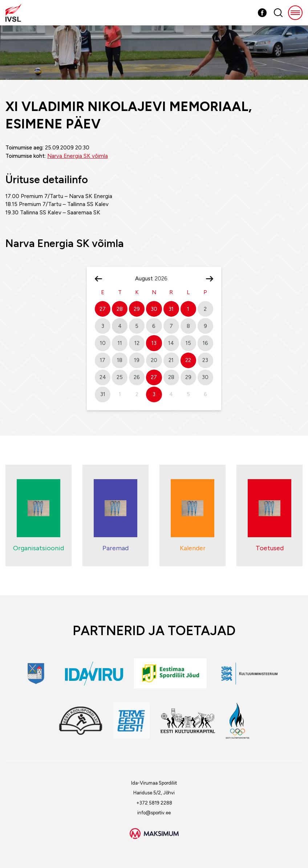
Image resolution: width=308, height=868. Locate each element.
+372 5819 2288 (154, 803)
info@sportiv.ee (154, 813)
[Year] (164, 279)
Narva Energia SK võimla (78, 156)
